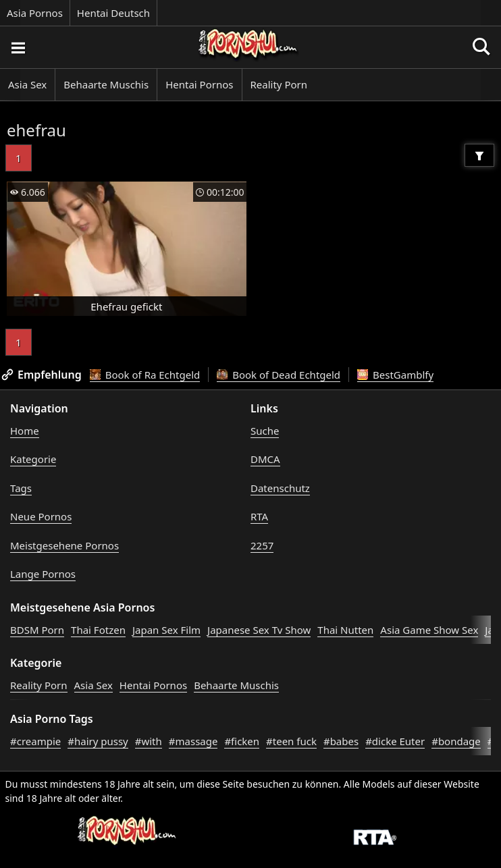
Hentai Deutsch (113, 13)
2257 (262, 545)
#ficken (242, 741)
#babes (341, 741)
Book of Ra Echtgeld (145, 375)
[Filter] (479, 155)
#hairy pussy (98, 741)
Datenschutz (280, 488)
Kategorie (33, 459)
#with (149, 741)
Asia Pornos (35, 13)
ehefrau (36, 130)
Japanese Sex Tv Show (259, 630)
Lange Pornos (43, 574)
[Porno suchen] (18, 47)
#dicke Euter (395, 741)
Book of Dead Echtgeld (279, 375)
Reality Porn (279, 84)
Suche (265, 431)
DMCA (265, 459)
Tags (21, 488)
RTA (259, 516)
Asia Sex (27, 84)
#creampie (35, 741)
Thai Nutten (345, 630)
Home (25, 431)
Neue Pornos (41, 516)
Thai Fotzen (98, 630)
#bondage (456, 741)
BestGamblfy (395, 375)
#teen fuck (291, 741)
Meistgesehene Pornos (64, 545)
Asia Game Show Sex (429, 630)
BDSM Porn (37, 630)
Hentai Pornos (199, 84)
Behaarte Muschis (106, 84)
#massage (193, 741)
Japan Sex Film (166, 630)
